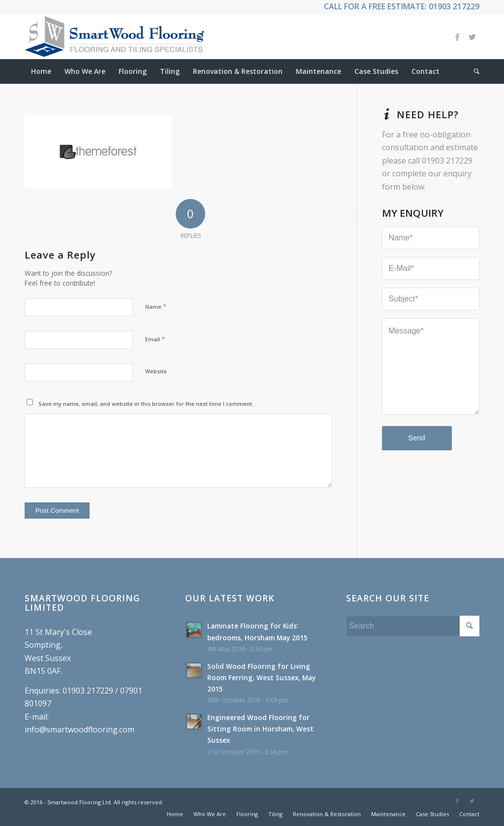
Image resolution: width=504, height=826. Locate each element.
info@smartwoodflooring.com (79, 729)
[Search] (473, 71)
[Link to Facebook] (457, 37)
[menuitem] (41, 71)
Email (155, 339)
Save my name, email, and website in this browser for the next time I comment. (146, 404)
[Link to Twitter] (472, 37)
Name (156, 306)
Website (156, 371)
